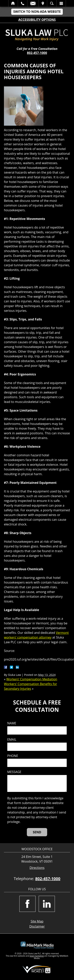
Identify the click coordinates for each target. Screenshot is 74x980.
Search (52, 3)
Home (13, 3)
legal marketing (37, 956)
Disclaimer (37, 926)
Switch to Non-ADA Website (37, 12)
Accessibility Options (37, 20)
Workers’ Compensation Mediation (32, 679)
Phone (13, 756)
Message (14, 772)
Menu (61, 3)
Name (12, 723)
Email (33, 3)
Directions (37, 868)
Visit (43, 3)
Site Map (37, 921)
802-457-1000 (37, 53)
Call (23, 3)
